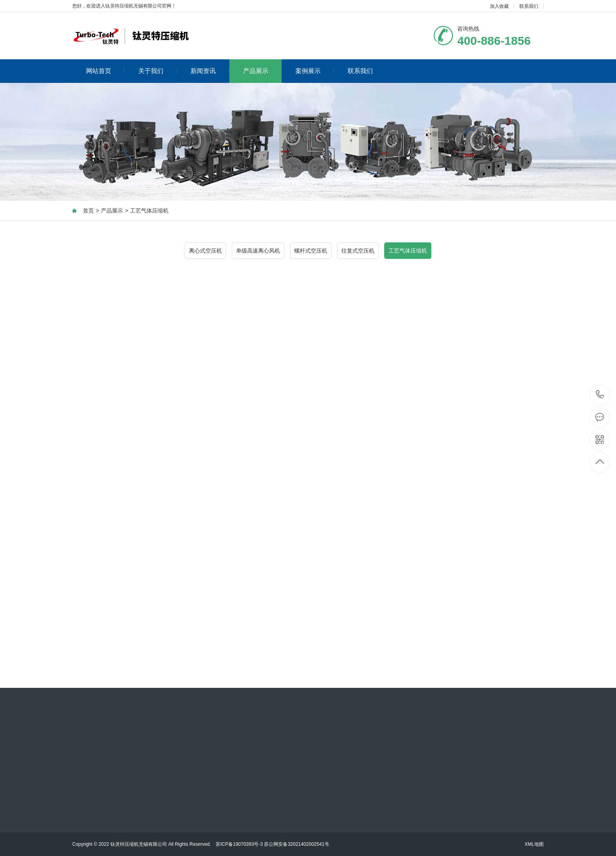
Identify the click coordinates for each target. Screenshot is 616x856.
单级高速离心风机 (258, 251)
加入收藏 (499, 6)
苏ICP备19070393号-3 (239, 844)
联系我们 (529, 6)
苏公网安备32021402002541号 (296, 844)
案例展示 (315, 71)
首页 (88, 211)
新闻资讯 (210, 71)
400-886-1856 (600, 395)
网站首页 (105, 71)
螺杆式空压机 (311, 251)
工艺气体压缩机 (149, 211)
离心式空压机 (205, 251)
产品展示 (256, 71)
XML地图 (534, 844)
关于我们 (158, 71)
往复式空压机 (358, 251)
